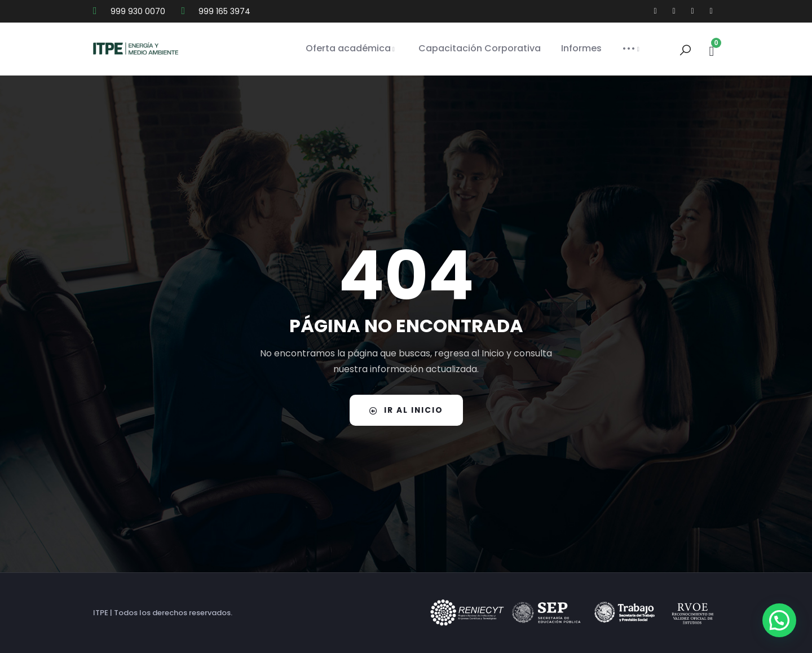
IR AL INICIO (406, 410)
